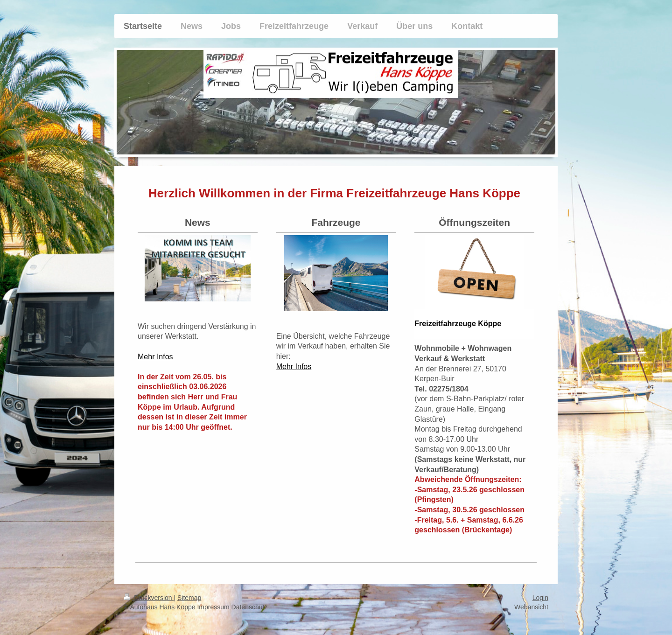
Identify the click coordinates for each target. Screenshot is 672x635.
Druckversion (149, 598)
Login (540, 598)
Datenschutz (250, 607)
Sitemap (189, 598)
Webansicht (531, 607)
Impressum (213, 607)
